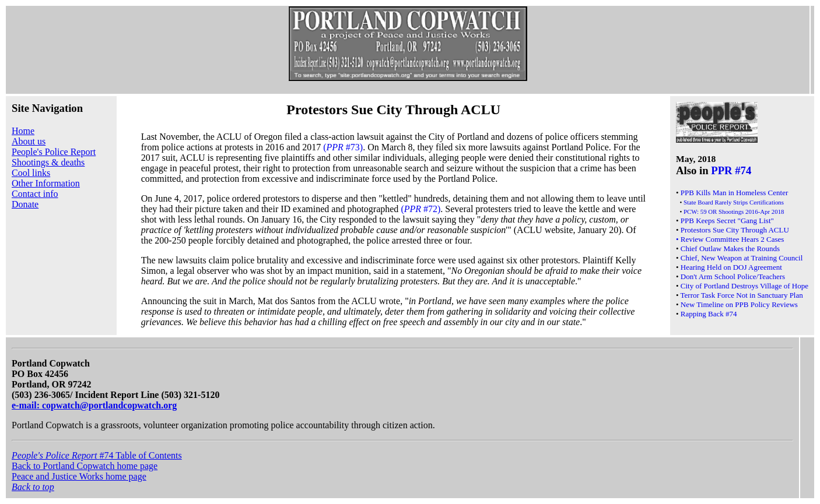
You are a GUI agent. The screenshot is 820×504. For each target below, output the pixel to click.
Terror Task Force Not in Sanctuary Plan (742, 295)
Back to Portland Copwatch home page (85, 466)
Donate (25, 204)
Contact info (35, 194)
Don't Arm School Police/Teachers (733, 276)
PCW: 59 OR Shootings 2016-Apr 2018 (734, 212)
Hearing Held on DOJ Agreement (731, 267)
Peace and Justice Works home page (79, 476)
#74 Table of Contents (97, 455)
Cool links (31, 173)
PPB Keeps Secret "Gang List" (727, 221)
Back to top (33, 487)
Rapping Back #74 (709, 314)
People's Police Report (54, 152)
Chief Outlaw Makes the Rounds (730, 249)
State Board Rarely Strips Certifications (734, 202)
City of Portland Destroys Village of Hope (744, 286)
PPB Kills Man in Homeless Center (735, 193)
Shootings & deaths (48, 162)
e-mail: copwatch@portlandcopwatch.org (94, 405)
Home (23, 131)
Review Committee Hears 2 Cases (733, 239)
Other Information (46, 183)
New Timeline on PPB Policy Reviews (739, 304)
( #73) (343, 147)
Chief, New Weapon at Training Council (742, 258)
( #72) (420, 209)
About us (29, 141)
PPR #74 (731, 170)
